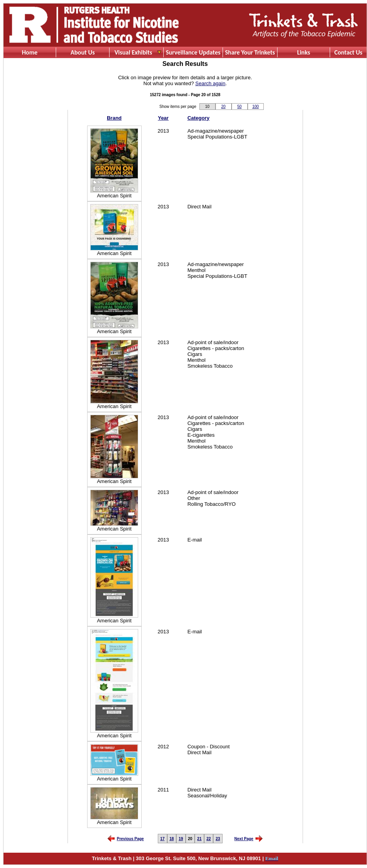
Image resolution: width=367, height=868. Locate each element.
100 (256, 107)
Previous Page (131, 839)
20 (223, 107)
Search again (211, 83)
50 (239, 107)
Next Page (244, 839)
